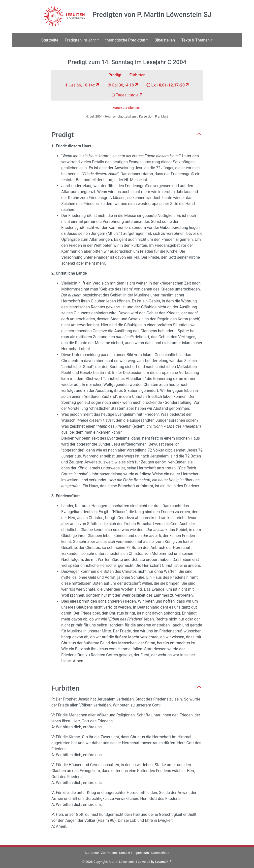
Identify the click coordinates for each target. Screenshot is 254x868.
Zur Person (109, 853)
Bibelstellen (165, 40)
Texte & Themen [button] (196, 40)
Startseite (50, 40)
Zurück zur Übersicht (127, 108)
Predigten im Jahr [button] (80, 40)
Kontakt (125, 853)
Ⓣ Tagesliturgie (125, 95)
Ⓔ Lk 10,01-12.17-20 (165, 85)
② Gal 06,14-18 (121, 85)
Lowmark (162, 862)
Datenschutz (160, 853)
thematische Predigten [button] (125, 40)
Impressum (141, 853)
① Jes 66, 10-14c (80, 85)
